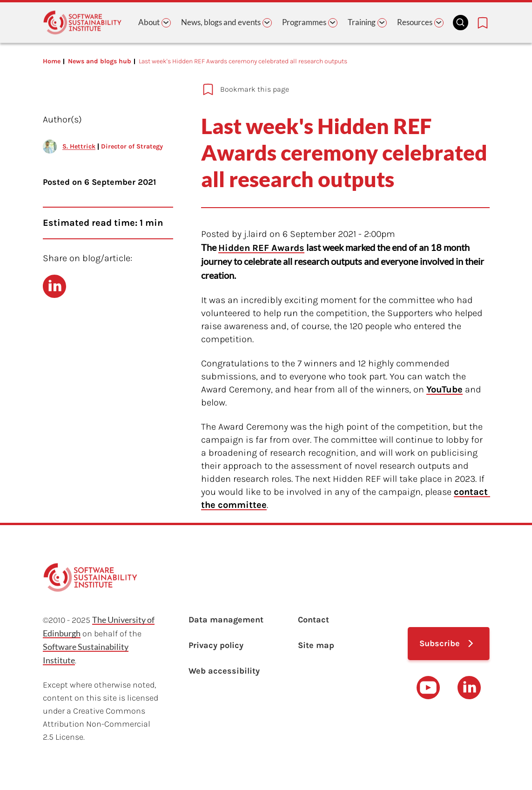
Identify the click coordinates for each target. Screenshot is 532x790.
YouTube (444, 389)
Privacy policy (216, 645)
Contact (313, 620)
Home (52, 61)
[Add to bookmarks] (324, 89)
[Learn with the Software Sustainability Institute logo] (82, 23)
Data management (226, 620)
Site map (316, 645)
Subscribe (440, 643)
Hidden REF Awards (261, 248)
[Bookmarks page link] (483, 23)
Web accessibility (224, 671)
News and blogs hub (100, 61)
